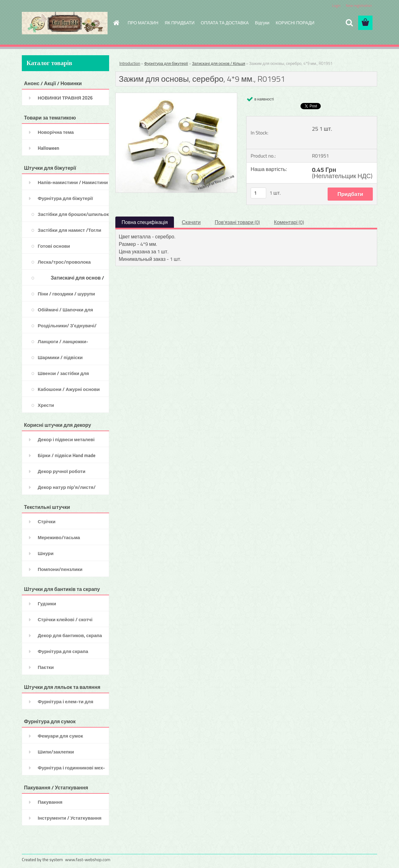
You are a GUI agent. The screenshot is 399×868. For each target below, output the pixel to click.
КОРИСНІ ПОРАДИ (295, 23)
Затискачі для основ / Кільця (219, 63)
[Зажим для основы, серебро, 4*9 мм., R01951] (176, 95)
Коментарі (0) (289, 222)
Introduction (130, 63)
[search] (349, 23)
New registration (359, 5)
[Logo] (65, 23)
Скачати (191, 222)
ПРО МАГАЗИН (143, 23)
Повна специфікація (145, 222)
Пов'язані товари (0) (237, 222)
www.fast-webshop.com (88, 859)
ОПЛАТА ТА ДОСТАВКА (225, 23)
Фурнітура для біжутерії (166, 63)
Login (336, 5)
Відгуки (262, 23)
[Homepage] (116, 23)
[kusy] (258, 193)
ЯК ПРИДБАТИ (180, 23)
